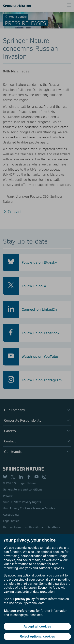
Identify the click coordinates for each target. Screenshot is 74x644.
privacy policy (25, 599)
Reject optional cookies (37, 636)
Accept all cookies (37, 626)
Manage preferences (19, 611)
